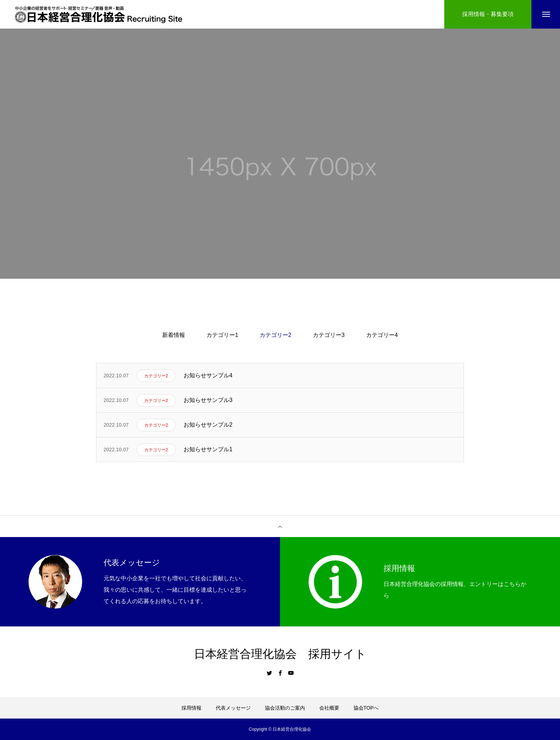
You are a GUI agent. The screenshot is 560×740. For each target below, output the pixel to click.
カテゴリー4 (382, 335)
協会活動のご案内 (285, 708)
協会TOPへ (366, 708)
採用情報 (191, 708)
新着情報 (174, 335)
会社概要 (329, 708)
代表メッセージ (233, 708)
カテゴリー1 (222, 335)
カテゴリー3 (329, 335)
